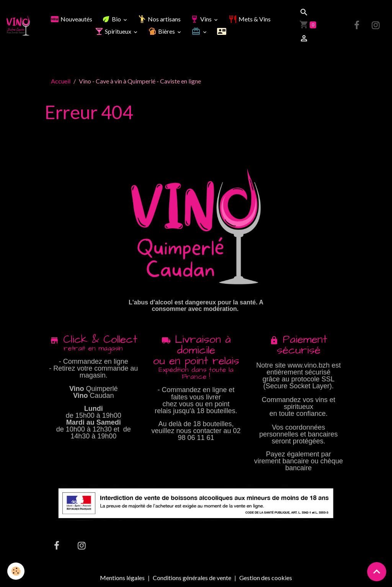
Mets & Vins (249, 19)
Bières (162, 31)
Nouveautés (71, 19)
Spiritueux (114, 31)
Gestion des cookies (266, 578)
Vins (201, 19)
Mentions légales (122, 578)
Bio (112, 19)
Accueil (61, 81)
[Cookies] (16, 571)
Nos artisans (159, 19)
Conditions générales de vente (192, 578)
